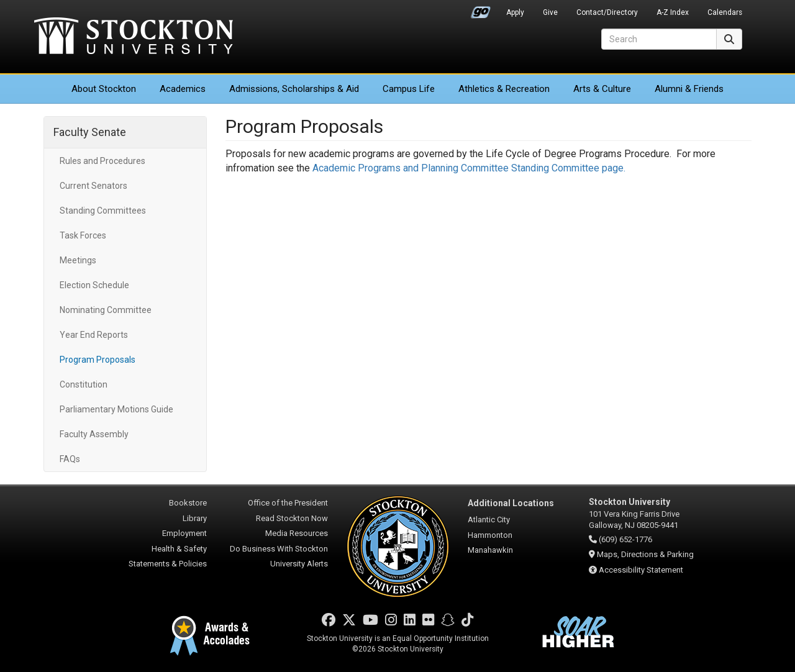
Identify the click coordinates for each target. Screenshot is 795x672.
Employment (184, 533)
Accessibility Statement (641, 570)
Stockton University (134, 37)
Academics (183, 89)
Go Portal (481, 9)
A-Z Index (673, 12)
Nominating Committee (106, 310)
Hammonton (490, 535)
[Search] (659, 39)
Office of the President (288, 503)
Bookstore (188, 503)
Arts (602, 89)
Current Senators (93, 186)
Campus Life (409, 89)
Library (195, 518)
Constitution (84, 384)
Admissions (294, 89)
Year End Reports (94, 335)
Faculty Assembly (94, 434)
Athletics (504, 89)
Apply (515, 12)
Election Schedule (94, 285)
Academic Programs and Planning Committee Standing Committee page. (470, 168)
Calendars (725, 12)
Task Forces (83, 235)
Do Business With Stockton (279, 549)
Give (550, 12)
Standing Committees (103, 211)
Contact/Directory (607, 12)
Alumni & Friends (689, 89)
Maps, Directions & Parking (645, 554)
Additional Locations (511, 503)
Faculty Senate (90, 132)
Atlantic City (489, 520)
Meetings (78, 260)
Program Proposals (98, 360)
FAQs (70, 459)
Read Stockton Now (292, 518)
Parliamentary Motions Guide (116, 409)
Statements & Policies (168, 564)
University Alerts (299, 564)
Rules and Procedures (102, 161)
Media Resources (297, 533)
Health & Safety (179, 549)
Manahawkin (490, 550)
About (104, 89)
